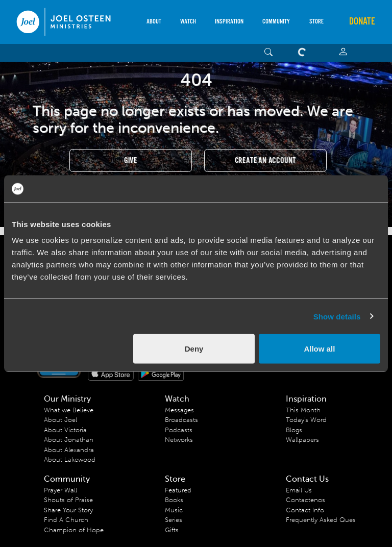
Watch (188, 22)
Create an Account (266, 160)
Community (276, 22)
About (154, 22)
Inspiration (229, 22)
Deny (194, 349)
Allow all (319, 349)
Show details (337, 316)
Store (316, 22)
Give (131, 160)
